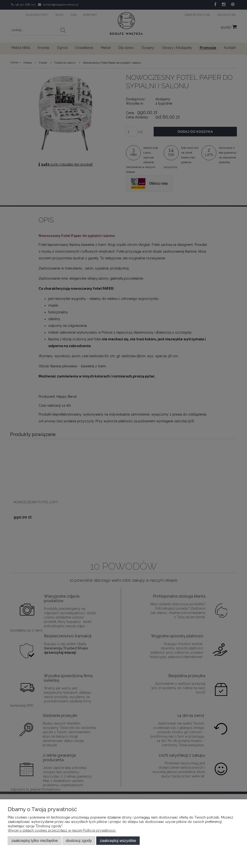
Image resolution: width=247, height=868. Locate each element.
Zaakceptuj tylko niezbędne (35, 841)
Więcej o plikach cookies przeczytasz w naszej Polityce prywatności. (62, 830)
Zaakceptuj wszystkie (118, 841)
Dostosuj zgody (79, 841)
